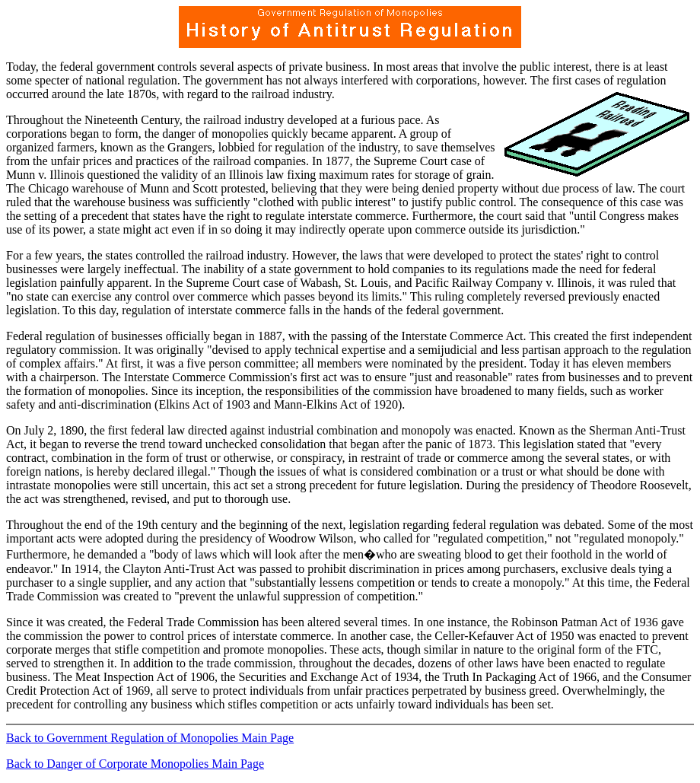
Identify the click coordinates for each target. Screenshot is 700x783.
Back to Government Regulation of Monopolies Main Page (150, 738)
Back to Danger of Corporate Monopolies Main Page (135, 764)
